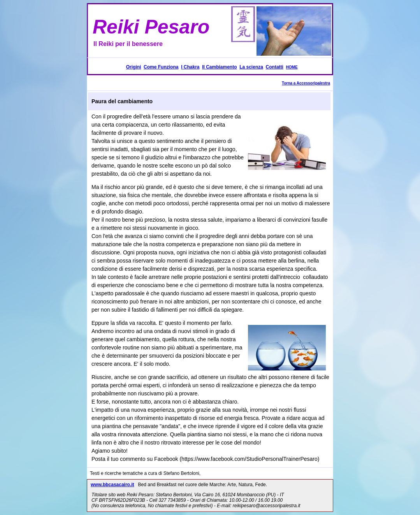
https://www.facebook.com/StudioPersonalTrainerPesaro (250, 459)
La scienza (251, 67)
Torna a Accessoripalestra (306, 83)
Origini (134, 67)
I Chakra (190, 67)
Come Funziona (161, 67)
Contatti (275, 67)
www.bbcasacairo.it (112, 485)
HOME (292, 67)
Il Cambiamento (219, 67)
